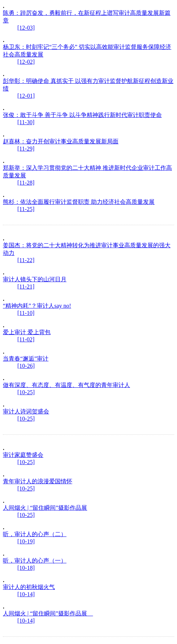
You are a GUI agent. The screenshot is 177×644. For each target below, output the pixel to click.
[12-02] (26, 62)
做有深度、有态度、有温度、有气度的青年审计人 (66, 385)
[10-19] (26, 541)
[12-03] (26, 28)
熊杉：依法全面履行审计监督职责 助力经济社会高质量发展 (79, 202)
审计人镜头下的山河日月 (35, 279)
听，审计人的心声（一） (35, 561)
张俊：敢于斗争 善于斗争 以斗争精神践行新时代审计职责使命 (82, 115)
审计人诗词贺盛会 (26, 411)
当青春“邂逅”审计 (26, 359)
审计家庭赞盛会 (23, 455)
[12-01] (26, 96)
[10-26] (26, 366)
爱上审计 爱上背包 (27, 332)
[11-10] (26, 313)
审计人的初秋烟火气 (29, 587)
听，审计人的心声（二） (35, 534)
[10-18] (26, 568)
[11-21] (26, 287)
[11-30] (26, 122)
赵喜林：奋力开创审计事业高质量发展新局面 (61, 141)
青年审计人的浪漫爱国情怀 (38, 481)
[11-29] (26, 149)
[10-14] (26, 594)
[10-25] (26, 392)
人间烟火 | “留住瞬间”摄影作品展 (45, 508)
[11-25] (26, 209)
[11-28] (26, 183)
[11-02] (26, 339)
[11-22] (26, 260)
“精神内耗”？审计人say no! (37, 306)
